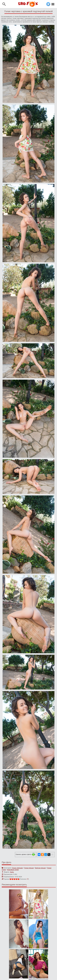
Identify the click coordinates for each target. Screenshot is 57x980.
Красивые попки (13, 870)
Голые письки (29, 868)
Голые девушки (17, 868)
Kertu (12, 872)
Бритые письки (40, 868)
